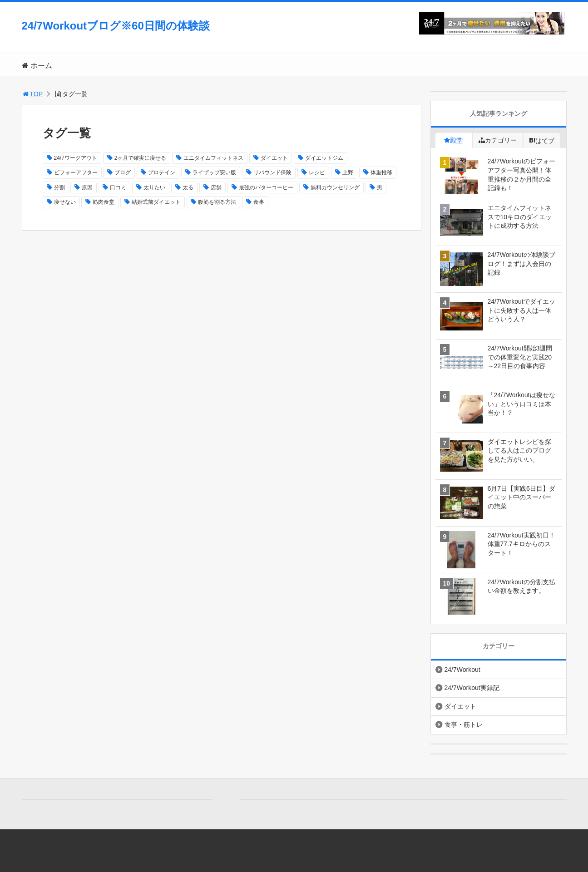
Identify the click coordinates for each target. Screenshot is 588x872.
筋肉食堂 (104, 202)
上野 (348, 172)
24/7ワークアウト (76, 158)
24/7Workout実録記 (472, 688)
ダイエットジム (324, 158)
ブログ (123, 172)
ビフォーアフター (76, 172)
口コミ (118, 187)
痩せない (65, 202)
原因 (87, 187)
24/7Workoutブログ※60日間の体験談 (116, 26)
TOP (32, 94)
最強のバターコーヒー (266, 187)
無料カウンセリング (335, 187)
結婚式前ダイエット (156, 202)
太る (188, 187)
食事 (259, 202)
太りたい (154, 187)
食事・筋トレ (464, 724)
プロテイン (162, 172)
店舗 (216, 187)
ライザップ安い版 (214, 172)
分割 (59, 187)
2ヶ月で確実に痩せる (141, 158)
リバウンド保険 (272, 172)
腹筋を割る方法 (217, 202)
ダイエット (274, 158)
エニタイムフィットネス (213, 158)
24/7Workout (462, 670)
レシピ (317, 172)
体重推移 (381, 172)
